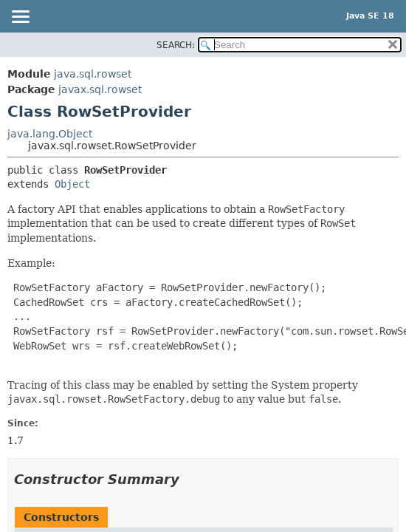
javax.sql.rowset (100, 89)
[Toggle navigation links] (20, 18)
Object (72, 184)
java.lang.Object (50, 134)
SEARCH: (176, 45)
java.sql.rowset (93, 74)
